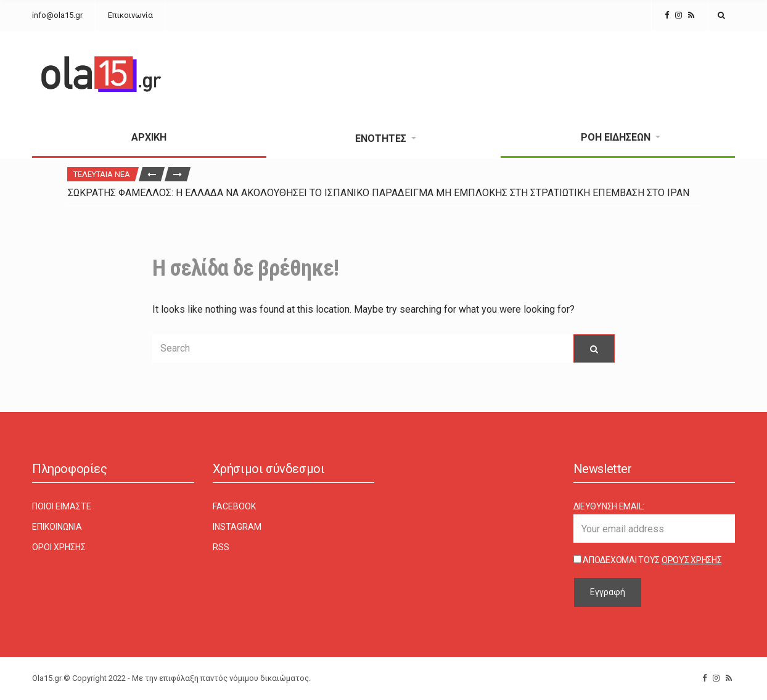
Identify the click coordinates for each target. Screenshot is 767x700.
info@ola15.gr (57, 15)
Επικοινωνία (130, 15)
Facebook (234, 506)
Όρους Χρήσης (692, 560)
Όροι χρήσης (59, 547)
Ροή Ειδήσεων (616, 137)
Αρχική (149, 137)
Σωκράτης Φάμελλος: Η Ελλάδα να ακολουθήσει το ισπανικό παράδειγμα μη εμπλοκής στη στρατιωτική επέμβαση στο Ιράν (379, 193)
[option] (383, 193)
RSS (221, 547)
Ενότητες (381, 138)
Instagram (237, 527)
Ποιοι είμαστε (62, 506)
